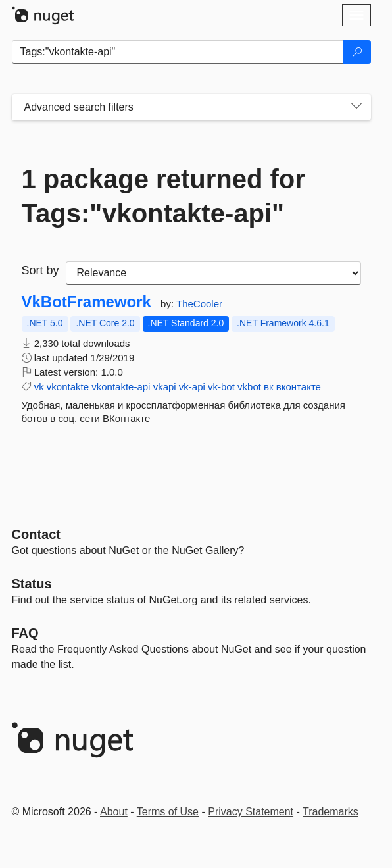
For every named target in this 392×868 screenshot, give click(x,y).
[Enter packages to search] (178, 52)
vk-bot (221, 387)
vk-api (192, 387)
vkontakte (68, 387)
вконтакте (299, 387)
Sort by (40, 270)
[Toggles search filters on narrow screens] (356, 107)
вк (269, 387)
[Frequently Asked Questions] (25, 633)
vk (39, 387)
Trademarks (331, 812)
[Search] (357, 52)
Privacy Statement (251, 812)
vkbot (249, 387)
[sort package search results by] (213, 273)
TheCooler (199, 304)
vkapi (165, 387)
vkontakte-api (121, 387)
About (114, 812)
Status (32, 584)
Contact (36, 534)
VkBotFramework (86, 302)
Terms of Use (168, 812)
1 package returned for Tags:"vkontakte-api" (163, 196)
